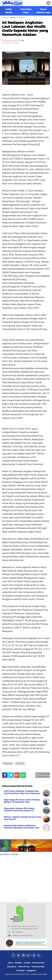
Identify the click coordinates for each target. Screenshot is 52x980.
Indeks (9, 9)
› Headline (12, 18)
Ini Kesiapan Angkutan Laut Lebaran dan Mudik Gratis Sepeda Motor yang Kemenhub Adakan (25, 29)
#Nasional (20, 763)
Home (5, 18)
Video (26, 12)
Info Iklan (20, 970)
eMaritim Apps (43, 12)
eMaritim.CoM (24, 974)
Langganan (31, 970)
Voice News (26, 9)
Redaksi (18, 963)
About (10, 963)
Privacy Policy (38, 963)
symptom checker (9, 854)
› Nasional (21, 18)
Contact (27, 963)
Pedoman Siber (38, 967)
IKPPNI (9, 12)
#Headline (8, 763)
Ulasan (43, 9)
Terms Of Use (24, 967)
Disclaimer (12, 967)
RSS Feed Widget (21, 900)
